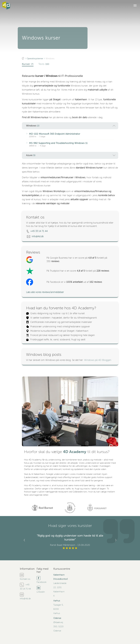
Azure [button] (71, 155)
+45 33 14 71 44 (39, 231)
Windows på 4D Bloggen (98, 360)
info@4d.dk (38, 236)
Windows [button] (71, 126)
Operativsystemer (35, 59)
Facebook (42, 582)
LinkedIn (41, 592)
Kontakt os (25, 579)
